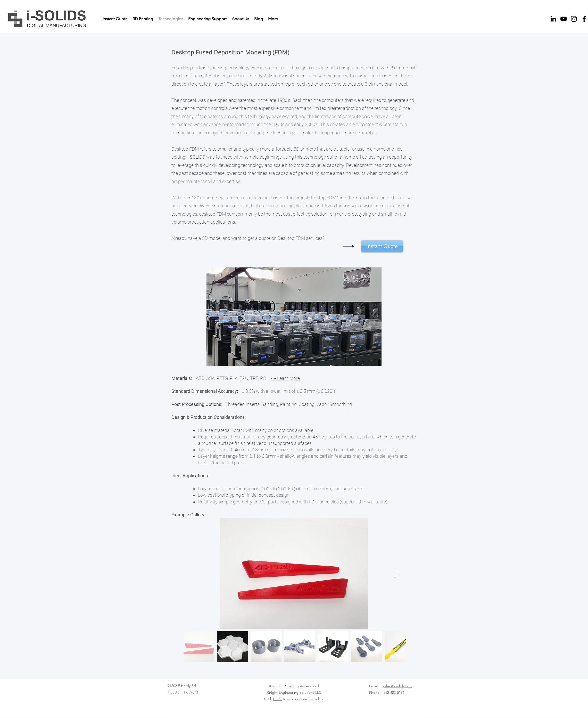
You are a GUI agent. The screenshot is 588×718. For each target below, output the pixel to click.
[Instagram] (574, 19)
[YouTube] (564, 19)
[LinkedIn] (553, 19)
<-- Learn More (285, 378)
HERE (277, 699)
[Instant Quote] (382, 246)
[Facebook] (584, 19)
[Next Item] (397, 573)
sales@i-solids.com (398, 686)
